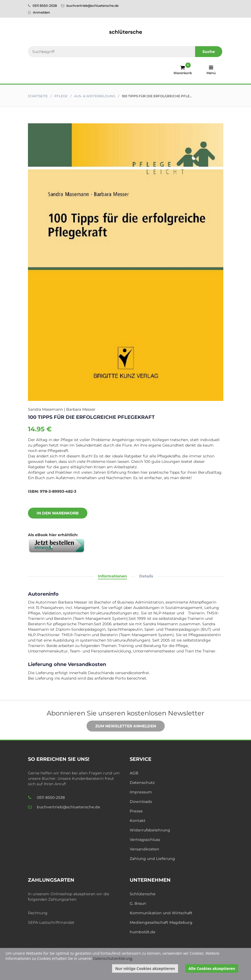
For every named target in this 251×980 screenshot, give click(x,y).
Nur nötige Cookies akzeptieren (145, 968)
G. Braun (138, 903)
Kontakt (138, 821)
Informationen (112, 576)
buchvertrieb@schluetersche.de (90, 6)
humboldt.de (143, 932)
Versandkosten (144, 849)
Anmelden (39, 12)
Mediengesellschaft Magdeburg (161, 922)
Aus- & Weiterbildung (95, 96)
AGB (134, 773)
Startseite (38, 96)
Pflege (61, 96)
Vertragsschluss (145, 840)
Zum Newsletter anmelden (122, 726)
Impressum (141, 792)
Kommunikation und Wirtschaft (161, 913)
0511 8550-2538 (42, 6)
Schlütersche (143, 894)
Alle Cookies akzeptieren (212, 968)
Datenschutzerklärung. (113, 958)
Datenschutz (142, 783)
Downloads (141, 802)
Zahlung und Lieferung (152, 859)
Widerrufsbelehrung (150, 830)
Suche (209, 52)
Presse (136, 811)
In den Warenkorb (54, 513)
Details (146, 576)
